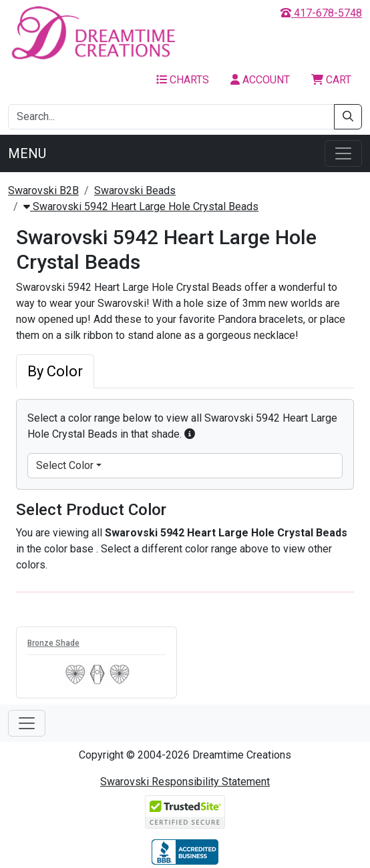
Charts (183, 80)
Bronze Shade (53, 644)
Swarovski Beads (135, 190)
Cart (331, 80)
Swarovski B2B (43, 190)
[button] (190, 434)
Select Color (65, 465)
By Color (55, 371)
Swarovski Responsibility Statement (185, 782)
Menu (27, 153)
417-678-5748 (321, 13)
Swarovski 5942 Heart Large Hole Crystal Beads (141, 206)
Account (260, 80)
